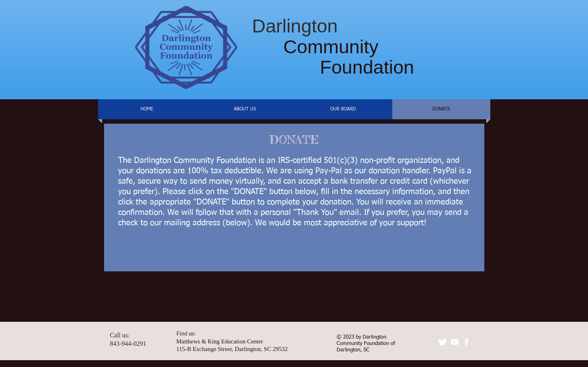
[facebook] (467, 342)
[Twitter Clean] (443, 342)
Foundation (333, 67)
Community (315, 47)
